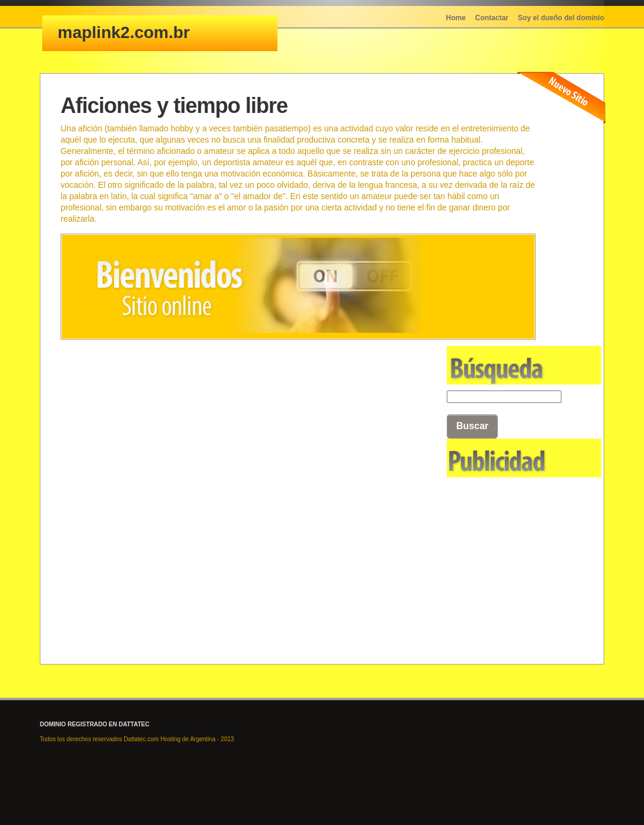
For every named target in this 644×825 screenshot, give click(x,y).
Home (456, 18)
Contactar (492, 18)
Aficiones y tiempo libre (174, 106)
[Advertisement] (506, 543)
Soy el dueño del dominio (561, 18)
